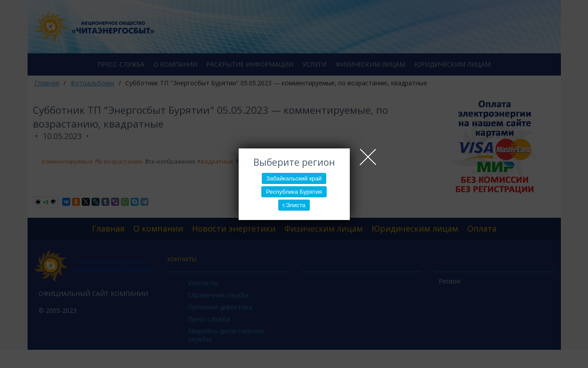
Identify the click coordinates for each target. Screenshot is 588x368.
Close (368, 157)
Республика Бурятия (294, 192)
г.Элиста (294, 205)
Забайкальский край (294, 178)
